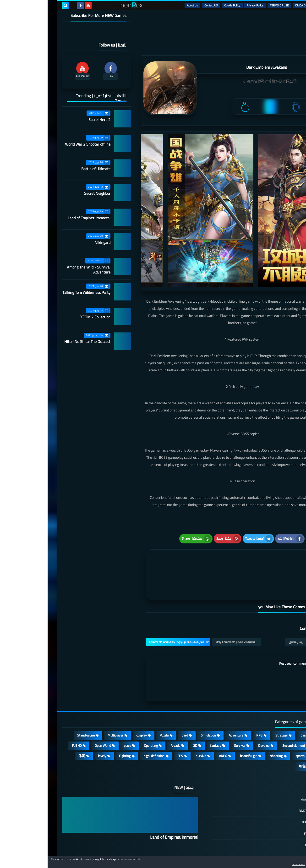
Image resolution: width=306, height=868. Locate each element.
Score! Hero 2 (52, 120)
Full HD (29, 715)
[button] (287, 863)
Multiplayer (68, 705)
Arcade (128, 715)
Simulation (161, 705)
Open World (55, 715)
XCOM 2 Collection (48, 317)
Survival (192, 715)
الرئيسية (280, 5)
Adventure (189, 705)
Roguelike (277, 715)
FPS (133, 725)
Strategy (234, 705)
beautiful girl (201, 725)
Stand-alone (38, 705)
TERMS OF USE (232, 5)
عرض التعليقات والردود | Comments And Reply (129, 611)
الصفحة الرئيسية (265, 769)
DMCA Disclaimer (258, 5)
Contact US (164, 5)
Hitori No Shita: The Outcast (40, 342)
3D (148, 715)
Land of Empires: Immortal (41, 218)
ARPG (175, 725)
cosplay (94, 705)
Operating (103, 715)
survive (153, 725)
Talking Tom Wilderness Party (39, 292)
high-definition (106, 725)
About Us (145, 5)
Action (280, 705)
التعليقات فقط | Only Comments (188, 611)
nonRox (256, 853)
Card (137, 705)
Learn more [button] (260, 864)
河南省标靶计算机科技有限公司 (224, 81)
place (80, 715)
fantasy (168, 715)
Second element (246, 715)
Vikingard (55, 242)
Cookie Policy (185, 5)
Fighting (77, 725)
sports (252, 725)
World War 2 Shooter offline (40, 144)
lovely (55, 725)
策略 (281, 735)
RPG (212, 705)
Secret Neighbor (50, 193)
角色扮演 (258, 735)
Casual (258, 705)
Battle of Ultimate (48, 169)
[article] (148, 555)
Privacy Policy (208, 5)
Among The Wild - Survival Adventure (41, 270)
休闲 (34, 725)
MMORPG (277, 725)
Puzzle (117, 705)
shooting (229, 725)
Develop (216, 715)
